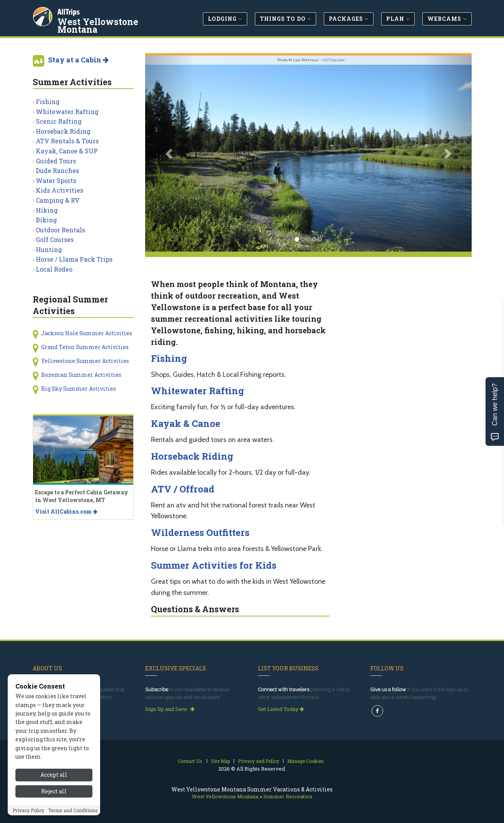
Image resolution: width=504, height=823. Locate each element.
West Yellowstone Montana (99, 25)
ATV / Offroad (183, 489)
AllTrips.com (334, 60)
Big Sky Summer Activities (79, 389)
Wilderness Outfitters (200, 532)
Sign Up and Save (170, 709)
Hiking (47, 210)
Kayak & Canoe (186, 423)
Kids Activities (59, 190)
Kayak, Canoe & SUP (67, 151)
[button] (170, 154)
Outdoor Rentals (60, 230)
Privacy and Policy (259, 761)
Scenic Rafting (59, 121)
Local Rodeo (54, 269)
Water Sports (56, 181)
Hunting (49, 249)
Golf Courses (55, 239)
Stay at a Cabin (78, 60)
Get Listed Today (281, 709)
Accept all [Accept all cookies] (54, 809)
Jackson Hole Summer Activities (87, 333)
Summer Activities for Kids (214, 565)
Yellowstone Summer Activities (85, 361)
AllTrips (69, 11)
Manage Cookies (306, 761)
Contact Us (190, 761)
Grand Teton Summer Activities (85, 347)
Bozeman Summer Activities (81, 375)
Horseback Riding (192, 456)
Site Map (220, 761)
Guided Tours (56, 161)
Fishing (169, 358)
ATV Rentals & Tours (67, 141)
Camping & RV (58, 200)
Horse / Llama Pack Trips (74, 259)
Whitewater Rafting (198, 391)
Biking (46, 220)
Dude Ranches (57, 170)
